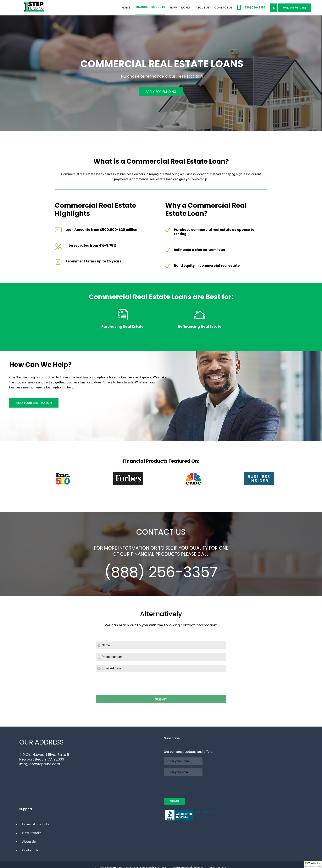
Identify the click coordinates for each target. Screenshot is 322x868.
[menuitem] (126, 7)
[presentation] (125, 686)
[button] (313, 864)
